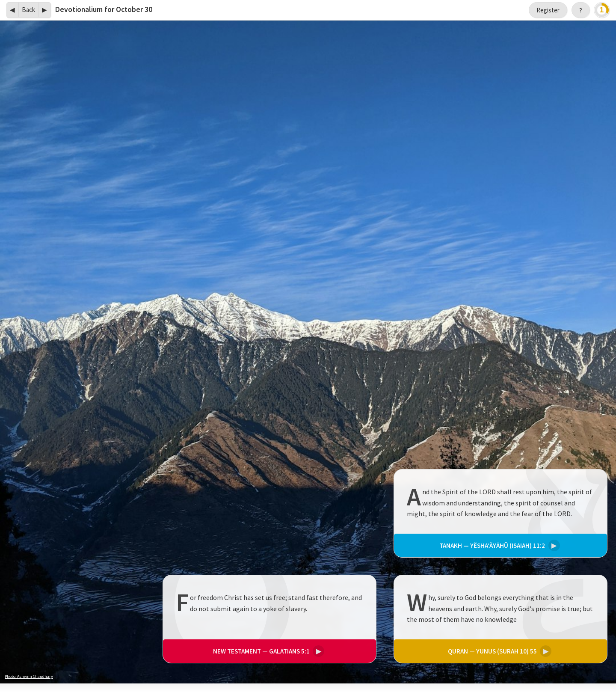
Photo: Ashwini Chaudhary (29, 676)
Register (548, 10)
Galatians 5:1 (268, 651)
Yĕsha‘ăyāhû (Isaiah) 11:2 (498, 545)
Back (28, 10)
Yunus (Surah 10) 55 (499, 651)
